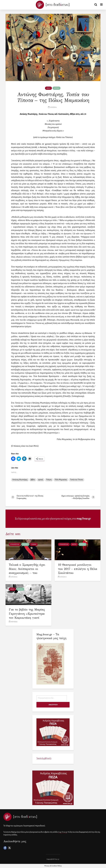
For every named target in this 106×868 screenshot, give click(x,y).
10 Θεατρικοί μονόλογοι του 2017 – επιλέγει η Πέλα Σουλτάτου (75, 569)
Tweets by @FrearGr (44, 758)
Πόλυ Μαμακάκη (61, 480)
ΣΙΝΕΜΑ (34, 544)
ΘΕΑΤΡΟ (74, 544)
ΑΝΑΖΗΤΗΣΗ (53, 705)
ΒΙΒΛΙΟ (48, 88)
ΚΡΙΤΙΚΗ (57, 88)
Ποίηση (49, 480)
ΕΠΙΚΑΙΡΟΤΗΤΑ (15, 544)
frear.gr (57, 859)
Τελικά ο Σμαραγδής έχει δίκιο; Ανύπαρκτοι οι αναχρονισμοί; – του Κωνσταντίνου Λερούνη (27, 571)
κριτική (41, 480)
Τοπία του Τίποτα (77, 480)
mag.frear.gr (84, 519)
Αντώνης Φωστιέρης (20, 480)
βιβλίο (33, 480)
